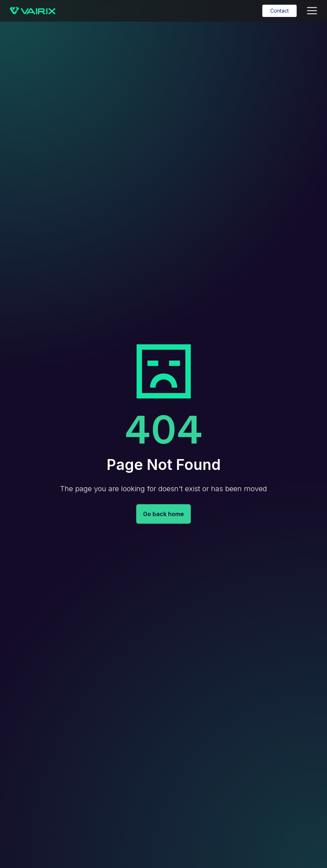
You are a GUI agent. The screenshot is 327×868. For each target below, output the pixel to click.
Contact (279, 11)
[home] (33, 11)
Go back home (163, 514)
